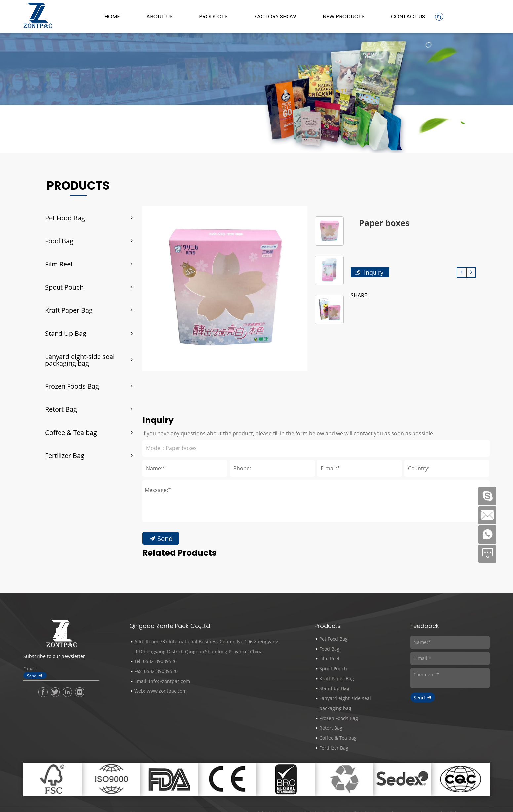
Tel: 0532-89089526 (155, 661)
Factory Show (275, 17)
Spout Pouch (64, 287)
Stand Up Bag (66, 333)
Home (112, 17)
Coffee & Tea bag (71, 432)
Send (32, 676)
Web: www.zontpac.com (160, 691)
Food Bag (59, 241)
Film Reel (59, 264)
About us (159, 17)
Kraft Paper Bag (69, 310)
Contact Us (408, 17)
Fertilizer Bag (65, 455)
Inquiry (374, 272)
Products (213, 17)
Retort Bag (61, 409)
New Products (344, 17)
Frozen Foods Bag (72, 386)
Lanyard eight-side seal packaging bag (80, 360)
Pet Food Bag (65, 218)
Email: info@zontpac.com (162, 681)
